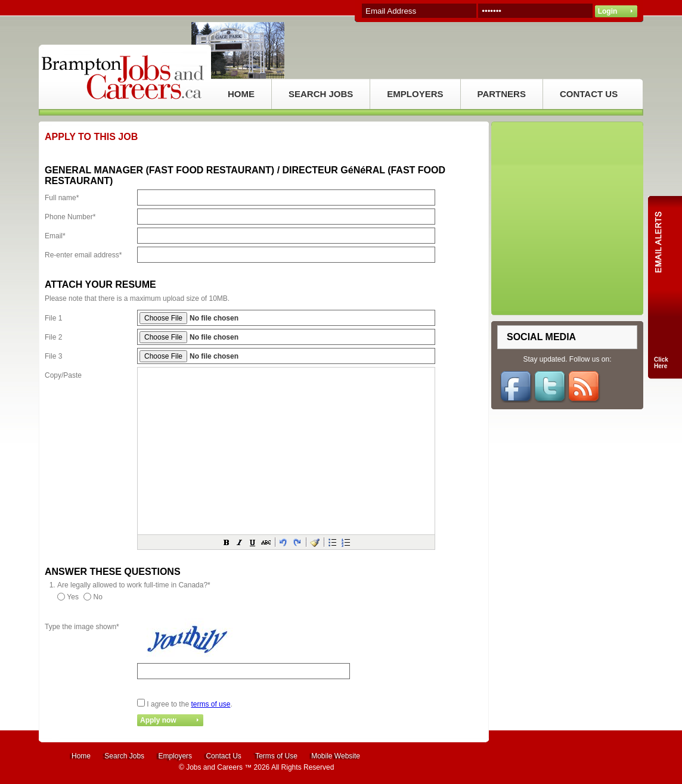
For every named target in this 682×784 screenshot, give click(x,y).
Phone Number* (70, 217)
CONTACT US (589, 94)
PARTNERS (502, 94)
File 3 (53, 356)
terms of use (210, 704)
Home (81, 756)
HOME (241, 94)
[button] (227, 542)
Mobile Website (336, 756)
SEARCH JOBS (321, 94)
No (98, 597)
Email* (55, 236)
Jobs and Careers (214, 767)
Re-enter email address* (83, 255)
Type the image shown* (82, 627)
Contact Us (223, 756)
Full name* (62, 198)
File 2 (53, 337)
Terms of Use (276, 756)
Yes (73, 597)
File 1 (53, 318)
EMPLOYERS (415, 94)
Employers (175, 756)
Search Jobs (124, 756)
